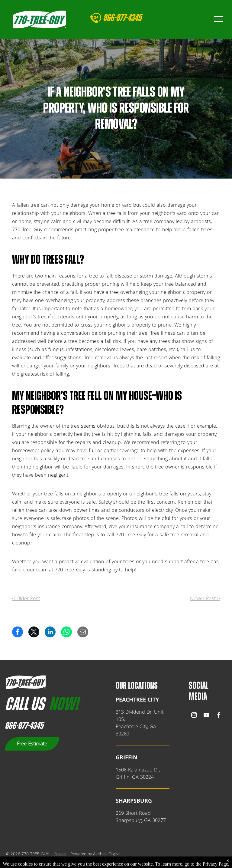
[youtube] (206, 716)
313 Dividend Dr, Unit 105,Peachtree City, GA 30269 (140, 723)
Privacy (60, 854)
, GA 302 (151, 820)
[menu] (219, 19)
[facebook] (219, 716)
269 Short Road (133, 813)
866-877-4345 (24, 726)
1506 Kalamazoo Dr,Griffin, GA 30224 (138, 774)
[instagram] (194, 716)
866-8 (111, 18)
